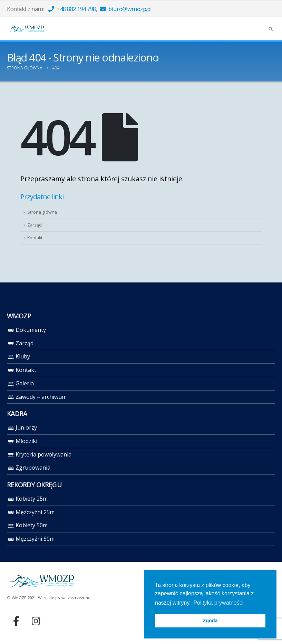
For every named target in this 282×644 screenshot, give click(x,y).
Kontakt (35, 238)
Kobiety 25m (32, 499)
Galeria (25, 383)
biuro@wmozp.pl (126, 9)
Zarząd (35, 225)
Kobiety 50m (32, 525)
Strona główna (42, 212)
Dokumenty (31, 330)
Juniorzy (26, 427)
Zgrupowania (33, 468)
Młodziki (26, 441)
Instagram (36, 621)
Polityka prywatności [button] (218, 603)
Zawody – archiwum (41, 397)
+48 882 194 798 (72, 9)
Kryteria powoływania (43, 454)
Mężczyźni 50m (35, 539)
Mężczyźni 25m (35, 512)
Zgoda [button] (210, 621)
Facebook (16, 621)
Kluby (23, 356)
